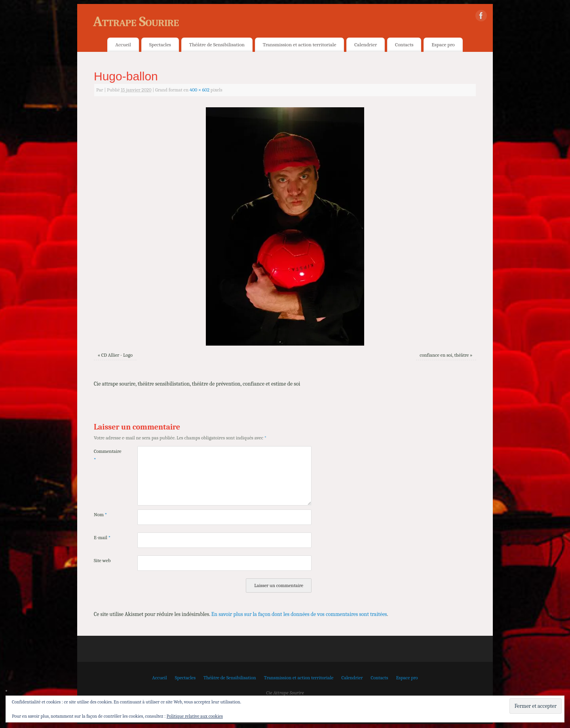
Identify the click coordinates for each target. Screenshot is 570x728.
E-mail (102, 538)
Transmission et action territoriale (299, 45)
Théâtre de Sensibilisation (217, 45)
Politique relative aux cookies (195, 716)
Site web (102, 561)
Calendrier (366, 45)
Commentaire (105, 455)
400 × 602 (199, 90)
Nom (100, 515)
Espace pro (443, 45)
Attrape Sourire (136, 22)
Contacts (404, 45)
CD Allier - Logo (117, 355)
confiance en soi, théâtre (444, 355)
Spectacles (160, 45)
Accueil (123, 45)
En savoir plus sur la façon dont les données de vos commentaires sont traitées (299, 614)
